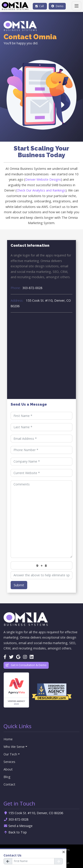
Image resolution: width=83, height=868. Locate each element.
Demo (57, 6)
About (8, 769)
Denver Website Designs (43, 179)
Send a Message (18, 826)
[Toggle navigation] (76, 6)
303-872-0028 (26, 288)
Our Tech (10, 754)
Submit (19, 585)
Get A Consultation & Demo (26, 665)
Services (9, 762)
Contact (9, 784)
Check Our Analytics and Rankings (41, 190)
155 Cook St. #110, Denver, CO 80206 (41, 303)
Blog (7, 777)
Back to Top (15, 832)
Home (8, 739)
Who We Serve (14, 747)
